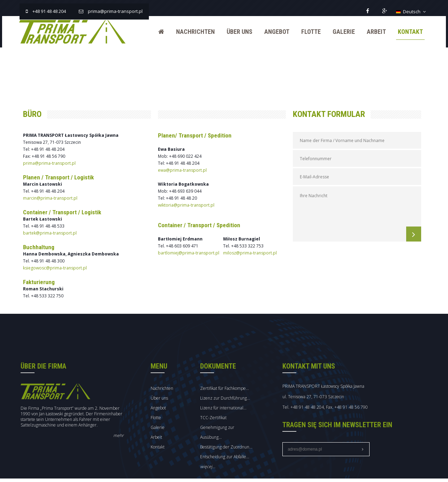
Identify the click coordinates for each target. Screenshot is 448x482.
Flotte (308, 32)
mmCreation (413, 479)
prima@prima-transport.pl (53, 159)
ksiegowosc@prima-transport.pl (58, 264)
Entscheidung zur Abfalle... (232, 451)
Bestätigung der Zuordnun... (233, 441)
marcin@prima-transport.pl (54, 194)
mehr (121, 429)
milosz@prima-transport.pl (252, 249)
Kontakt (408, 32)
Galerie (341, 32)
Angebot (274, 32)
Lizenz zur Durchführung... (232, 392)
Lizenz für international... (230, 402)
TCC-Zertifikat (220, 412)
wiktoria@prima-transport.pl (189, 201)
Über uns (237, 32)
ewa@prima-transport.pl (185, 166)
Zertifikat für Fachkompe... (231, 382)
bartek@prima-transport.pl (53, 229)
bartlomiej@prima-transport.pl (191, 249)
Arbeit (374, 32)
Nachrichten (193, 32)
